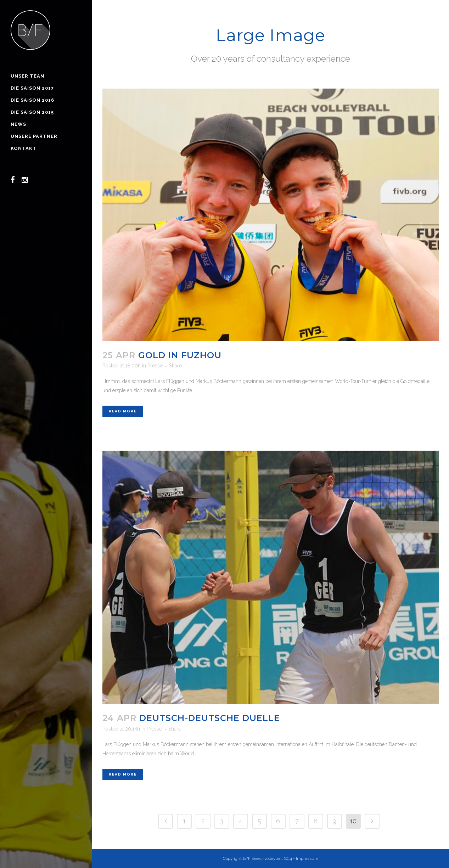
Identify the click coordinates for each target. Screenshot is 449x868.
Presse (155, 366)
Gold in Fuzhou (180, 355)
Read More (123, 411)
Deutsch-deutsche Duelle (210, 718)
